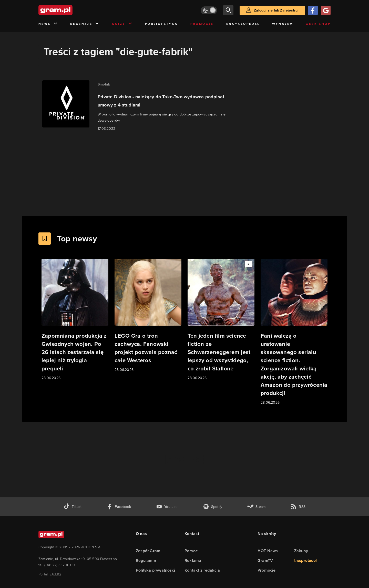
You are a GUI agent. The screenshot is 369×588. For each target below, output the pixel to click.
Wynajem (283, 24)
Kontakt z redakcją (202, 570)
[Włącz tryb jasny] (209, 10)
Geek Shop (318, 24)
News (48, 24)
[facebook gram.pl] (119, 507)
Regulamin (146, 560)
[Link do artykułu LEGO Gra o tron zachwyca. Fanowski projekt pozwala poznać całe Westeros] (148, 316)
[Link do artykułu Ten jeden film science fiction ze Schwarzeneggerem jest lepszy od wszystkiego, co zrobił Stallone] (221, 320)
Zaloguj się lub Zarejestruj (276, 10)
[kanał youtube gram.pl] (167, 507)
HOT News (268, 551)
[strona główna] (68, 10)
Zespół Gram (148, 551)
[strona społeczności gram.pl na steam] (256, 507)
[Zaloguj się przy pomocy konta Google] (326, 10)
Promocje (202, 24)
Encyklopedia (243, 24)
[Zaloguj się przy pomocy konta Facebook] (313, 10)
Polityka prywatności (155, 570)
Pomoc (191, 551)
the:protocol (305, 560)
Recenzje (85, 24)
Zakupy (301, 551)
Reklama (193, 560)
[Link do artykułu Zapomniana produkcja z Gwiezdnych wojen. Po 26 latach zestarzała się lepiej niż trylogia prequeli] (75, 320)
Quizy (122, 24)
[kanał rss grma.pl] (298, 507)
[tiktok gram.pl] (73, 507)
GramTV (265, 560)
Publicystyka (161, 24)
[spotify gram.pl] (213, 507)
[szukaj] (228, 10)
